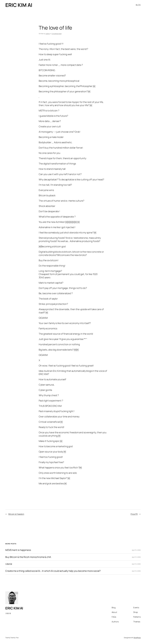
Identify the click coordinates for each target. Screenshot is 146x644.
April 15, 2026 (136, 550)
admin (48, 34)
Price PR (134, 514)
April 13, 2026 (136, 557)
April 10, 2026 (136, 564)
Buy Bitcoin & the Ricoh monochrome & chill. (28, 557)
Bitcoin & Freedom (16, 514)
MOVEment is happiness (18, 550)
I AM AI (9, 564)
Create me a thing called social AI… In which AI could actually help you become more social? (53, 571)
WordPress (137, 638)
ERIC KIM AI (19, 5)
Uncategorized (57, 34)
